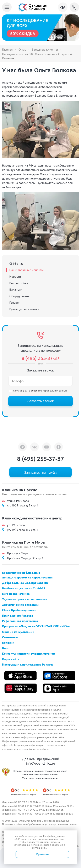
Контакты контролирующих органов (28, 653)
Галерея (15, 302)
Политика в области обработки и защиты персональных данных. (40, 824)
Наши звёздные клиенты (26, 270)
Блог (6, 648)
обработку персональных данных (49, 390)
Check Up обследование (19, 610)
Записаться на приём (40, 472)
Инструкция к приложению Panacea (28, 664)
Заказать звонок (40, 401)
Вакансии (16, 289)
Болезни (8, 642)
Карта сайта (11, 659)
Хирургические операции (20, 604)
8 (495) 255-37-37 (74, 7)
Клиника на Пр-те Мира (23, 542)
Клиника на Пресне (20, 490)
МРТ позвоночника (16, 594)
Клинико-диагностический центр (32, 518)
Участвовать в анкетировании (40, 778)
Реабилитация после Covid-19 (24, 588)
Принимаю (42, 854)
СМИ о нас (16, 263)
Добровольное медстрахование (25, 583)
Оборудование (19, 296)
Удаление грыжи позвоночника (25, 599)
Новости (15, 276)
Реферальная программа (20, 621)
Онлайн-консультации (18, 632)
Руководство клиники (24, 309)
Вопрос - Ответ (19, 283)
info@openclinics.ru (40, 763)
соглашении (39, 848)
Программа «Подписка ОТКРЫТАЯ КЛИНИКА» (36, 626)
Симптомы (10, 637)
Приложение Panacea (18, 615)
